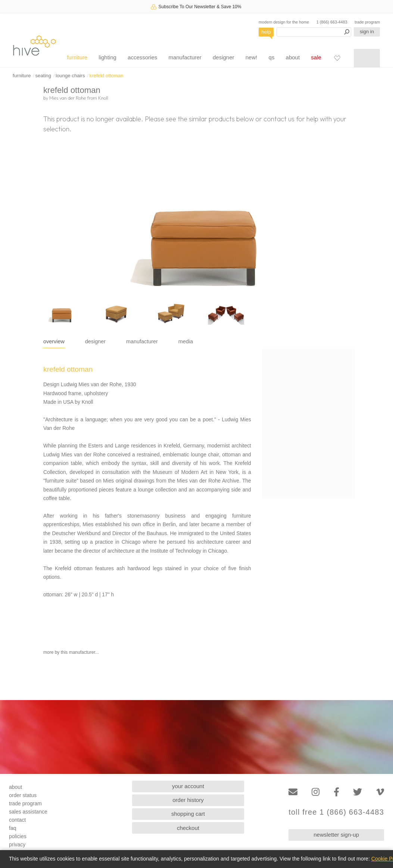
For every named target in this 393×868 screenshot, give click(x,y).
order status (23, 795)
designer (224, 57)
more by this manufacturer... (71, 652)
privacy (17, 844)
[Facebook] (336, 792)
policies (18, 836)
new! (252, 57)
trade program (367, 22)
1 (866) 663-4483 (332, 22)
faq (13, 828)
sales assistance (28, 812)
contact (17, 820)
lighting (107, 57)
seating (43, 76)
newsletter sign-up (336, 835)
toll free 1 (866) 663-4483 (336, 812)
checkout (188, 828)
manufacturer (185, 57)
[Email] (293, 792)
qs (272, 57)
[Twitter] (358, 792)
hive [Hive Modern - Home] (34, 45)
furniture (77, 57)
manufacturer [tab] (142, 341)
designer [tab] (95, 341)
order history (188, 800)
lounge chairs (70, 76)
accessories (142, 57)
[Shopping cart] (367, 58)
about (293, 57)
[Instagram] (316, 792)
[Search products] (314, 32)
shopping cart (188, 814)
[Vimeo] (380, 792)
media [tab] (186, 341)
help (266, 32)
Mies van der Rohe (68, 98)
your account (188, 786)
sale (316, 57)
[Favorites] (337, 58)
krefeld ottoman (107, 76)
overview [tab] (54, 341)
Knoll (103, 98)
